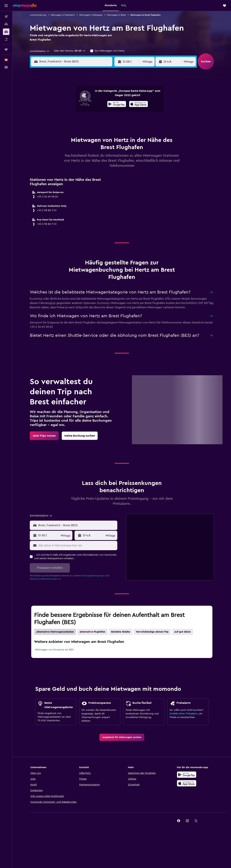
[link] (44, 436)
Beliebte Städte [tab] (121, 632)
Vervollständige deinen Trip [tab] (152, 632)
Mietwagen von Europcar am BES (54, 650)
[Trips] (6, 50)
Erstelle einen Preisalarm (183, 714)
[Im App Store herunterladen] (139, 105)
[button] (6, 6)
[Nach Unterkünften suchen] (6, 24)
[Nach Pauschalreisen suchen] (6, 39)
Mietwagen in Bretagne (91, 15)
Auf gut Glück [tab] (183, 632)
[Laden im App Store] (187, 783)
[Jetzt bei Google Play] (117, 105)
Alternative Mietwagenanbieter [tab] (55, 632)
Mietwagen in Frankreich (63, 15)
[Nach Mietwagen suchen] (6, 32)
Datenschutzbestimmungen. (44, 579)
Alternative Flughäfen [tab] (92, 632)
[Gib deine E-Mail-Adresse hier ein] (77, 545)
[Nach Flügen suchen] (6, 17)
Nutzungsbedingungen (93, 576)
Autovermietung (38, 15)
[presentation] (139, 104)
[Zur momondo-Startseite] (25, 5)
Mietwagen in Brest (116, 15)
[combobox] (40, 51)
